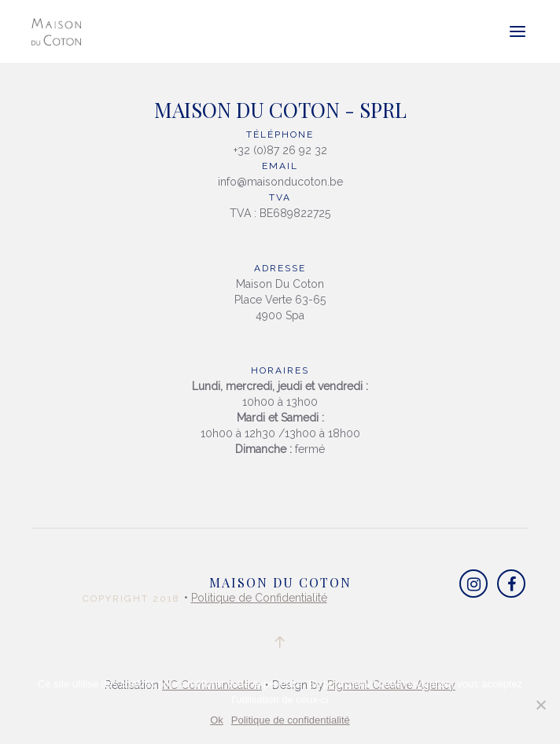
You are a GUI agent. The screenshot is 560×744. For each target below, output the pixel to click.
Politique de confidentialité (291, 720)
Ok (217, 720)
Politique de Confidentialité (259, 598)
